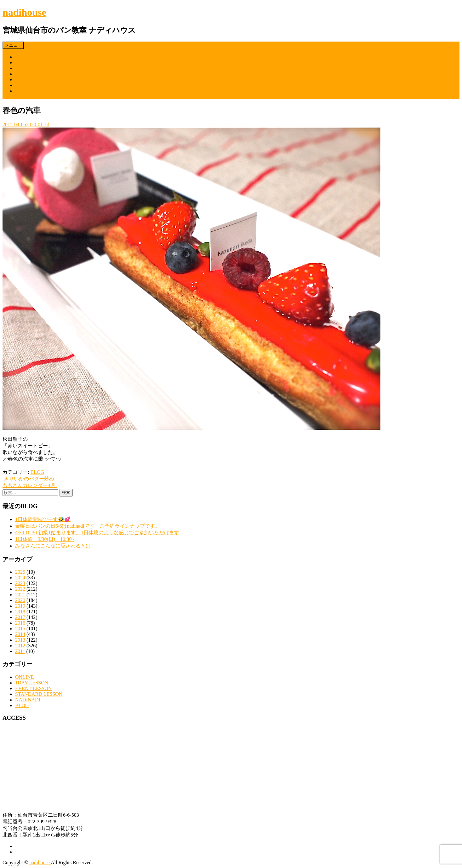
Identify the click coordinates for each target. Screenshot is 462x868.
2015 (20, 629)
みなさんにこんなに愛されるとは (53, 546)
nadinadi (24, 79)
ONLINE (25, 677)
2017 (20, 617)
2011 (20, 651)
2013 (20, 640)
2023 (20, 583)
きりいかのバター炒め (28, 479)
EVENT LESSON (34, 688)
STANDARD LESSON (39, 694)
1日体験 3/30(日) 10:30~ (45, 539)
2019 (20, 606)
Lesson (22, 62)
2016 (20, 623)
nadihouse (24, 12)
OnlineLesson (29, 68)
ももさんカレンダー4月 (30, 485)
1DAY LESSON (32, 683)
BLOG (22, 85)
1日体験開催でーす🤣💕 (43, 519)
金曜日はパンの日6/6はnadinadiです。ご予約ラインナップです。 (88, 526)
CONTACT (27, 91)
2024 (20, 578)
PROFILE (25, 74)
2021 (20, 595)
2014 (20, 634)
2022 (20, 589)
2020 (20, 600)
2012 (20, 646)
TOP (20, 57)
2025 (20, 572)
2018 (20, 612)
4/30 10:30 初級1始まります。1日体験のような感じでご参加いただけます (97, 533)
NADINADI (28, 700)
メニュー (13, 45)
